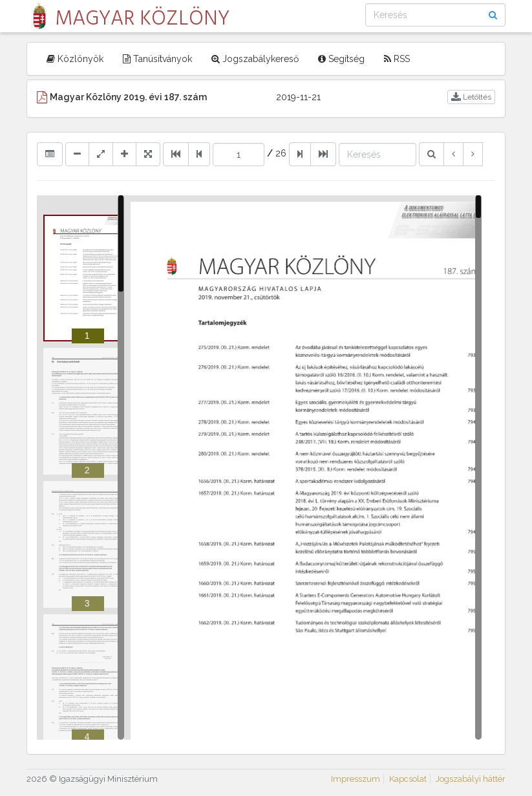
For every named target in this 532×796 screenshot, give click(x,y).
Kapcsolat (408, 779)
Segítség (341, 59)
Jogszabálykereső (255, 59)
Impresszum (356, 779)
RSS (397, 59)
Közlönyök (75, 59)
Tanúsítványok (157, 59)
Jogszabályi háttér (471, 779)
